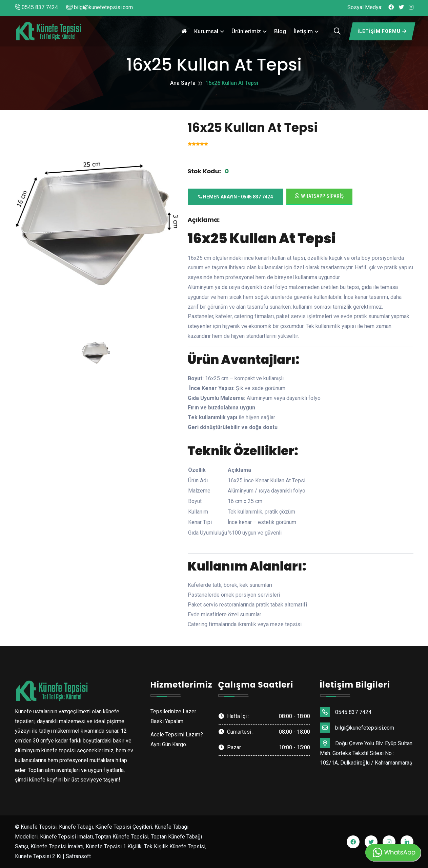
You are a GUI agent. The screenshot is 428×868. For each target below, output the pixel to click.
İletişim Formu (382, 31)
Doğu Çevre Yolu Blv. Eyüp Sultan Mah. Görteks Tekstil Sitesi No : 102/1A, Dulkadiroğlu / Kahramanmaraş (366, 752)
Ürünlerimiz (246, 31)
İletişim (303, 31)
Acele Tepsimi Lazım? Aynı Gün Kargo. (177, 739)
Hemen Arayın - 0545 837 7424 (236, 197)
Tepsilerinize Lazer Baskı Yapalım (173, 716)
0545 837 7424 (36, 7)
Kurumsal (206, 31)
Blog (280, 31)
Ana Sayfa (183, 83)
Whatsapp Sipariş (320, 196)
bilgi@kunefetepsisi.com (100, 7)
